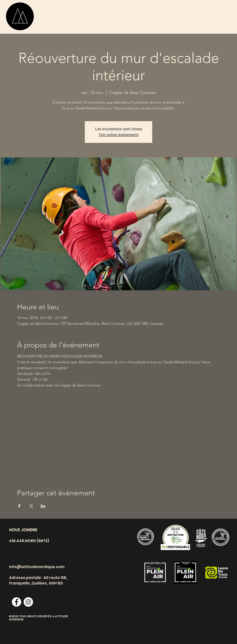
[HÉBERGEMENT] (181, 16)
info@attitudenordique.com (37, 567)
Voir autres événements (119, 135)
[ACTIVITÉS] (54, 16)
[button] (207, 18)
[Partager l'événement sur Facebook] (19, 506)
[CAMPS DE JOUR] (95, 16)
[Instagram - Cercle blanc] (28, 602)
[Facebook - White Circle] (16, 602)
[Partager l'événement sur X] (31, 506)
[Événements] (139, 16)
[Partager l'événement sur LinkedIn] (43, 506)
